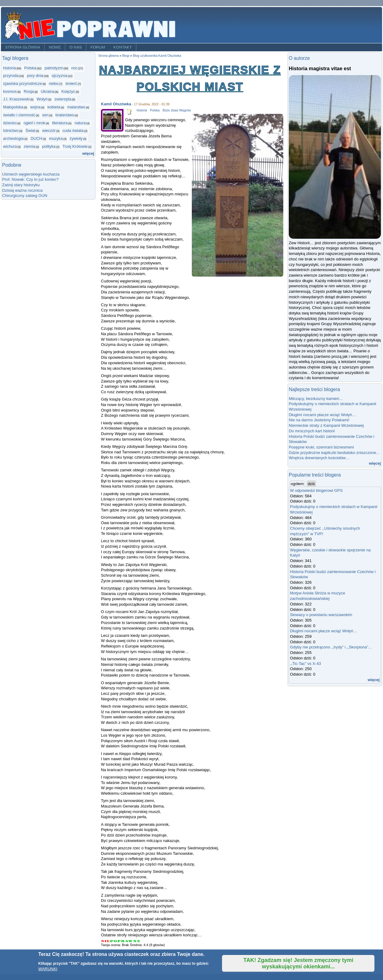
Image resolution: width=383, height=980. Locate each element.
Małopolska (13, 107)
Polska (30, 68)
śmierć (71, 83)
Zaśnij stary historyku (21, 185)
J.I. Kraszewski (16, 99)
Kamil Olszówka (116, 104)
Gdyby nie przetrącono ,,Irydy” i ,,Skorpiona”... (331, 647)
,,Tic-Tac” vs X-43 (306, 664)
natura (80, 123)
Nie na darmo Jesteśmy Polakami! (319, 420)
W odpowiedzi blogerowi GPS (316, 490)
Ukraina (48, 91)
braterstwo (65, 115)
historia (9, 68)
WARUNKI (48, 969)
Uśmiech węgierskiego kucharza (31, 174)
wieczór (49, 131)
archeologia (13, 138)
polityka (49, 146)
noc (75, 68)
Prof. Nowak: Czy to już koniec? (30, 179)
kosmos (10, 91)
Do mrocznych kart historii (312, 431)
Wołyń (42, 99)
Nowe (55, 47)
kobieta (54, 107)
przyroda (11, 76)
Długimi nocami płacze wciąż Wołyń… (322, 415)
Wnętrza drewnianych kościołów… (319, 458)
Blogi (126, 56)
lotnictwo (11, 131)
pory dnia (35, 76)
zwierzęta (63, 99)
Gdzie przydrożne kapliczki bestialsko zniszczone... (334, 453)
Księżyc (68, 91)
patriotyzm (54, 68)
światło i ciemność (19, 115)
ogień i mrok (34, 123)
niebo (54, 83)
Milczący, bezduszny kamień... (316, 399)
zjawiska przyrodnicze (23, 83)
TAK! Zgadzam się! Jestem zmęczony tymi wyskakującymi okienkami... (298, 963)
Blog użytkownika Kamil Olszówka (157, 56)
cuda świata (73, 131)
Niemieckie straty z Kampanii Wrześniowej (326, 425)
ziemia (30, 146)
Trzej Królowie (75, 146)
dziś (311, 484)
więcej (88, 153)
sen (45, 115)
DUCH (36, 138)
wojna (35, 107)
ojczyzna (59, 76)
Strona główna (23, 47)
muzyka (56, 138)
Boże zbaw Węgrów (177, 110)
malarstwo (76, 107)
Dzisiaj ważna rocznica (22, 190)
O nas (76, 47)
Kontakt (123, 47)
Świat (30, 131)
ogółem (298, 484)
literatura (60, 123)
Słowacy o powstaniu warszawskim (321, 615)
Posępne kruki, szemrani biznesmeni (321, 447)
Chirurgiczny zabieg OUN (25, 196)
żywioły (76, 138)
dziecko (10, 123)
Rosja (29, 91)
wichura (10, 146)
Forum (98, 47)
